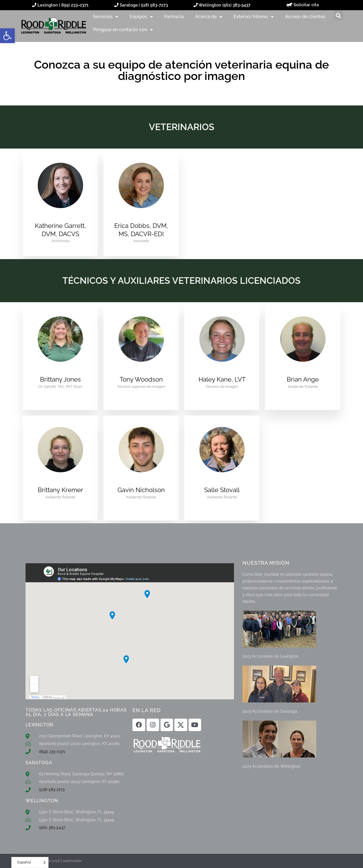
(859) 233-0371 (52, 751)
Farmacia (174, 17)
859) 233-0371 (75, 5)
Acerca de (209, 17)
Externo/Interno (254, 17)
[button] (7, 36)
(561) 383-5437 (236, 5)
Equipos (141, 17)
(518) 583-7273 (52, 789)
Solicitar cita (303, 5)
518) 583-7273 (154, 5)
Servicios (106, 17)
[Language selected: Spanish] (30, 862)
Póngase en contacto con (123, 30)
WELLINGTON (42, 801)
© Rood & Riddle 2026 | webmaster (52, 861)
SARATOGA (39, 763)
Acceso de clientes (305, 17)
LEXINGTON (39, 725)
